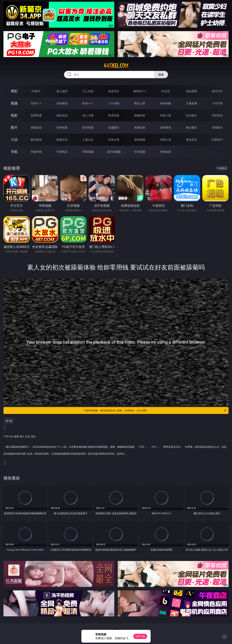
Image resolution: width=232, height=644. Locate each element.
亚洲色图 (62, 127)
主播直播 (191, 103)
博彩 (14, 91)
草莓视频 (88, 152)
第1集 (9, 421)
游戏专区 (114, 91)
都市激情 (36, 140)
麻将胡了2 (140, 91)
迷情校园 (140, 140)
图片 (14, 127)
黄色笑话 (191, 140)
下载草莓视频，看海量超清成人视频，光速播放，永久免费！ (155, 410)
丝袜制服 (166, 103)
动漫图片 (114, 127)
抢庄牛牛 (217, 91)
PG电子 (36, 91)
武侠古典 (114, 140)
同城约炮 (36, 152)
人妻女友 (88, 140)
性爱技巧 (217, 140)
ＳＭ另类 (217, 103)
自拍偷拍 (62, 103)
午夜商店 (62, 152)
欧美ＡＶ (88, 103)
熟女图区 (191, 127)
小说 (14, 140)
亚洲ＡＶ (36, 103)
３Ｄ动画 (114, 103)
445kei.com (116, 66)
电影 (14, 115)
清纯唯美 (166, 127)
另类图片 (217, 127)
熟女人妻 (140, 103)
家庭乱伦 (62, 140)
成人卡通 (88, 115)
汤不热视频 (114, 152)
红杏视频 (140, 152)
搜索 (161, 75)
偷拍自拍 (62, 115)
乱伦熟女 (191, 115)
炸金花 (166, 91)
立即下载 (140, 636)
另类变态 (217, 115)
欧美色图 (88, 127)
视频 (14, 103)
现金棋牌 (191, 91)
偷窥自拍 (36, 127)
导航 (14, 152)
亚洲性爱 (36, 115)
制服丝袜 (140, 115)
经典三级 (166, 115)
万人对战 (88, 91)
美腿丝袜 (140, 127)
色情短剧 (166, 152)
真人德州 (62, 91)
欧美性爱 (114, 115)
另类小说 (166, 140)
